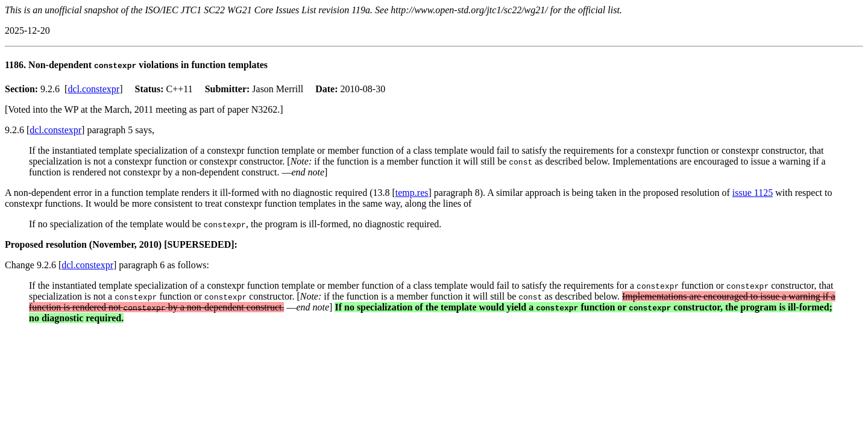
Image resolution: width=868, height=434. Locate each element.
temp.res (412, 193)
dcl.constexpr (93, 89)
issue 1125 (753, 193)
